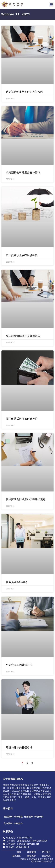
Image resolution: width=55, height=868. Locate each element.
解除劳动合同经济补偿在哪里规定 (26, 499)
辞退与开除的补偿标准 (19, 747)
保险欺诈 (29, 817)
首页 (19, 852)
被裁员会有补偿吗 (16, 582)
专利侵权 (18, 817)
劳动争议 (39, 817)
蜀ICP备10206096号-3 (42, 861)
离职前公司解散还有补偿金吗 (23, 336)
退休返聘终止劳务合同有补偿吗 (24, 92)
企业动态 (46, 856)
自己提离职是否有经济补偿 (22, 255)
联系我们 (17, 856)
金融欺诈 (18, 823)
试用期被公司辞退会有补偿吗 (23, 172)
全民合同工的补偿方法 (19, 665)
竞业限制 (8, 823)
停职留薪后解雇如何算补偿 (22, 419)
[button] (51, 4)
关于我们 (46, 852)
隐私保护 (32, 856)
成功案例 (8, 817)
